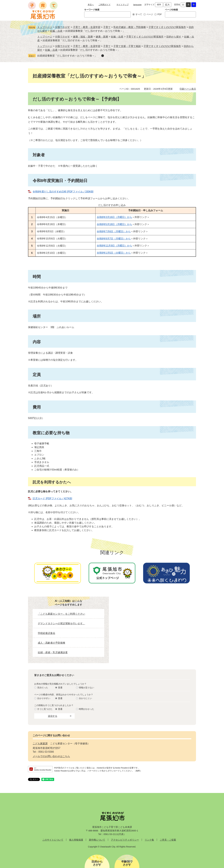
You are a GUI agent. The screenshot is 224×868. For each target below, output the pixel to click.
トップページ (45, 27)
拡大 (167, 5)
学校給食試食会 (47, 633)
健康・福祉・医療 (83, 37)
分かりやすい (44, 698)
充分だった (43, 688)
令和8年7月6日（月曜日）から (114, 231)
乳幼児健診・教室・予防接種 (130, 27)
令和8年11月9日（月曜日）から (114, 246)
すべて (139, 14)
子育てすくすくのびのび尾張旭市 (167, 27)
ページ (150, 14)
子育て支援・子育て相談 (127, 46)
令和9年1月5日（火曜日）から (114, 253)
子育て (107, 27)
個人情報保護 (76, 840)
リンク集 (149, 840)
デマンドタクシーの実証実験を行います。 (61, 623)
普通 (60, 688)
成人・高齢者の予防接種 (51, 643)
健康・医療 (102, 37)
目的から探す (174, 37)
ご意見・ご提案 (168, 840)
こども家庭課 (40, 744)
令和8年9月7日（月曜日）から (114, 239)
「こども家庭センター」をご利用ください (61, 614)
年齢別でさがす (127, 863)
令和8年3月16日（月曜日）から (114, 217)
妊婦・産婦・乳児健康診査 (53, 652)
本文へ (91, 5)
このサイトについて (53, 840)
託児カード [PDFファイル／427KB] (52, 498)
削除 (103, 56)
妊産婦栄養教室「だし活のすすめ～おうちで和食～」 (67, 56)
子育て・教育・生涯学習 (87, 27)
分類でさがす (63, 27)
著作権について (97, 840)
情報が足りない (86, 688)
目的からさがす (97, 863)
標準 (159, 5)
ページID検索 (171, 10)
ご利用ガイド (105, 5)
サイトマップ (123, 5)
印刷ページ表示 (188, 89)
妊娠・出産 (56, 31)
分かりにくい (85, 698)
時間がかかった (86, 709)
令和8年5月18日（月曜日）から (114, 224)
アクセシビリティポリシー (125, 840)
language (138, 5)
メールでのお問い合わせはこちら (51, 756)
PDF (160, 14)
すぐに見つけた (45, 709)
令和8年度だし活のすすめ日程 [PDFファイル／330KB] (63, 192)
